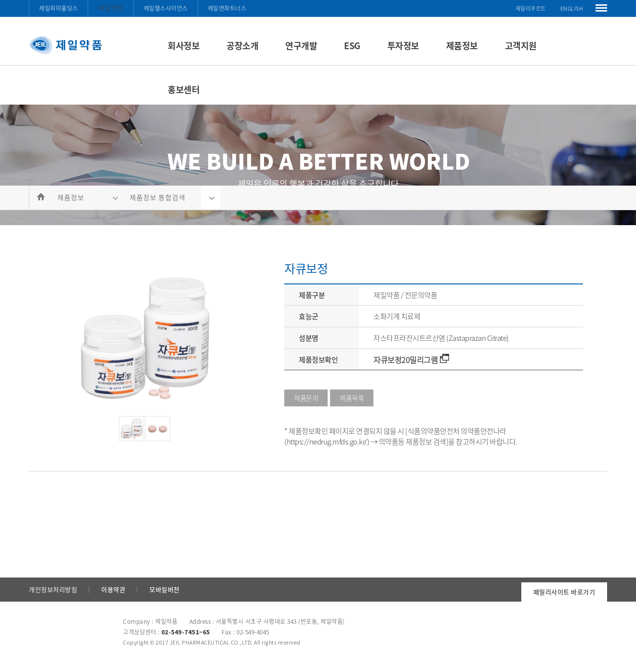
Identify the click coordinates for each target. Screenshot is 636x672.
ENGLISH (572, 8)
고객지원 (521, 46)
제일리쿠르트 (531, 8)
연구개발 (301, 46)
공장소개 (242, 46)
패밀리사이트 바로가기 (564, 592)
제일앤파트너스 (227, 8)
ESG (352, 46)
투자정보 (403, 46)
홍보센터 (184, 89)
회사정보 (184, 46)
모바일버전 (165, 589)
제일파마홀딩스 (59, 8)
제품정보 (462, 46)
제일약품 (111, 8)
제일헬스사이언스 (166, 8)
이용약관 (113, 589)
